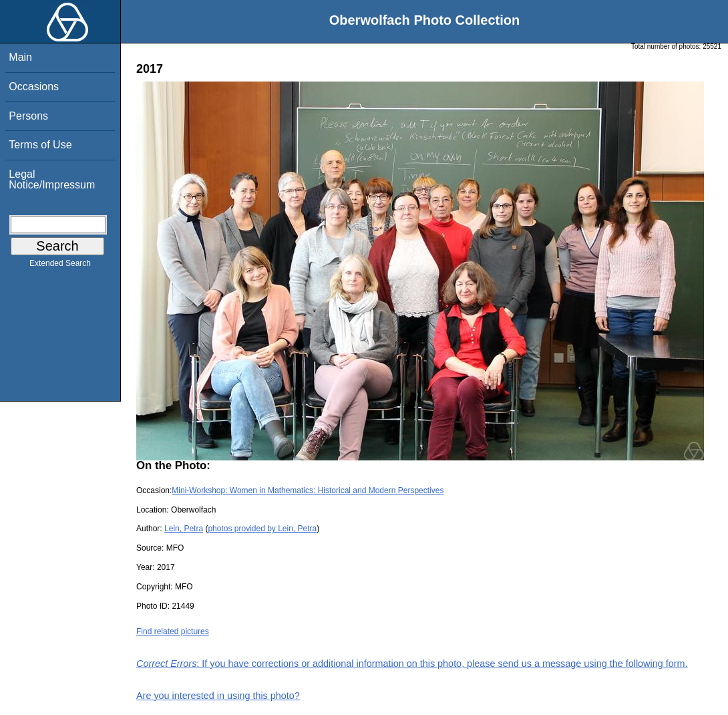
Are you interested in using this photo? (218, 696)
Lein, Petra (184, 529)
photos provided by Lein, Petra (262, 529)
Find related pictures (173, 631)
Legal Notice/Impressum (52, 179)
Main (20, 57)
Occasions (34, 87)
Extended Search (60, 266)
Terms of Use (40, 145)
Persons (28, 116)
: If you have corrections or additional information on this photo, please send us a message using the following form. (412, 664)
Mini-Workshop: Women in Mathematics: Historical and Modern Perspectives (308, 490)
